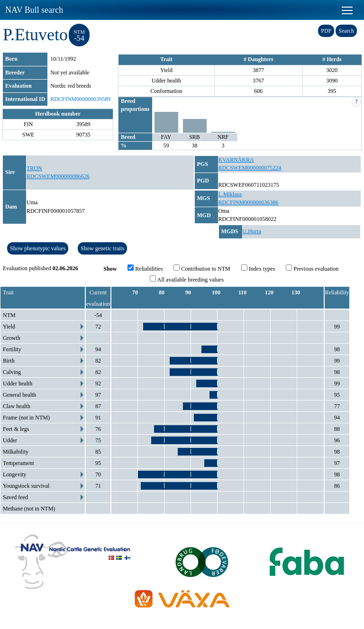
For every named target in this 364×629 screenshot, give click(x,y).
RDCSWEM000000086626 (58, 176)
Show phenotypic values (38, 248)
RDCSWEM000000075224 (250, 168)
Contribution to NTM (202, 268)
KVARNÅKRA (236, 160)
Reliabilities (145, 268)
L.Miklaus (230, 194)
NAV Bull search (34, 10)
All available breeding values (187, 279)
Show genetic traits (102, 248)
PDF (326, 31)
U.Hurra (252, 231)
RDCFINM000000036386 (249, 202)
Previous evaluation (312, 268)
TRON (34, 168)
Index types (258, 268)
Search (346, 31)
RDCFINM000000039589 (80, 99)
